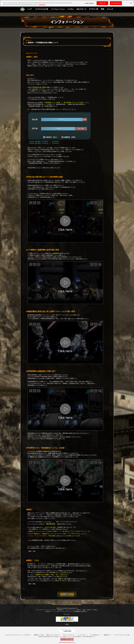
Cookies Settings (89, 3)
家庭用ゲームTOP (39, 635)
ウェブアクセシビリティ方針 (122, 635)
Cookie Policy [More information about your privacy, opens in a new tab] (42, 5)
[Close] (131, 3)
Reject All (102, 3)
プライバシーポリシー (69, 635)
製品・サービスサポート (53, 635)
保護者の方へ (107, 635)
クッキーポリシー (82, 635)
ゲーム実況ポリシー (95, 635)
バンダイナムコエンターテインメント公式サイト (18, 635)
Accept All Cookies (116, 3)
